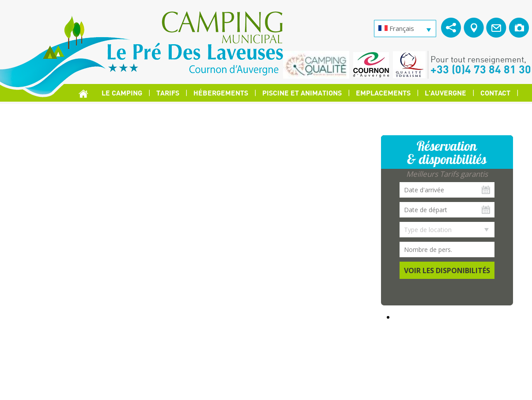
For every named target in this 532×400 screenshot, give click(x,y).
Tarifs (168, 93)
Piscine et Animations (302, 93)
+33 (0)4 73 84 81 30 (481, 69)
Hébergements (221, 93)
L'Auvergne (445, 93)
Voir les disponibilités (447, 270)
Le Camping (122, 93)
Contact (495, 93)
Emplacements (383, 93)
